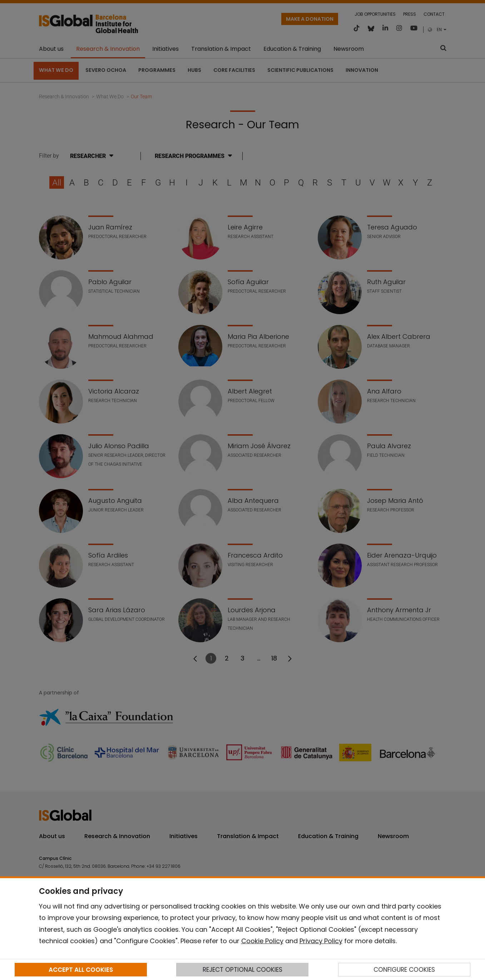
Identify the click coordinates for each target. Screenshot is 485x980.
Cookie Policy (262, 941)
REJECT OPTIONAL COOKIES (242, 970)
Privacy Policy (321, 941)
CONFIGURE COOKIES (404, 970)
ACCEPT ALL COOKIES (81, 970)
